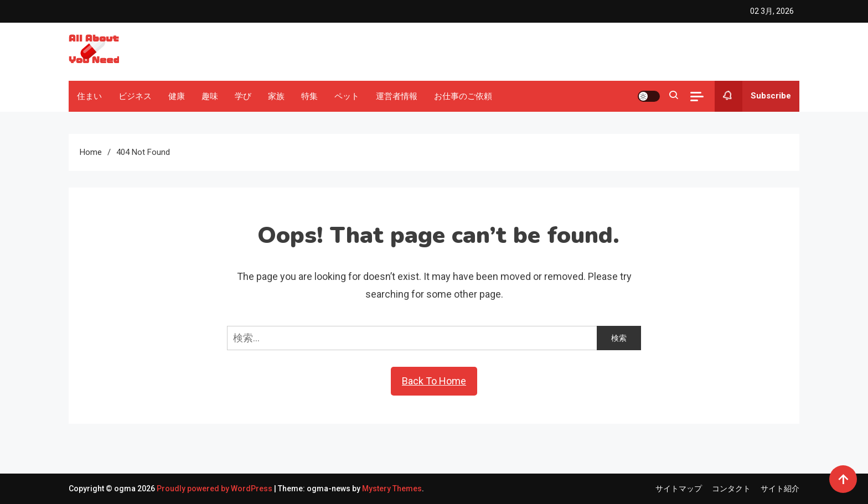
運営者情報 (397, 96)
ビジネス (135, 96)
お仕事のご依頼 (463, 96)
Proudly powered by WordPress (215, 489)
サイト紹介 (780, 489)
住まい (89, 96)
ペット (347, 96)
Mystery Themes (392, 489)
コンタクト (731, 489)
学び (243, 96)
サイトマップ (679, 489)
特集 (309, 96)
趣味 (210, 96)
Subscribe (753, 96)
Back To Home (434, 381)
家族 (276, 96)
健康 (177, 96)
